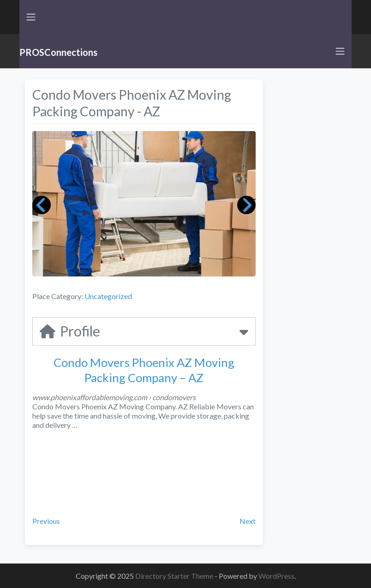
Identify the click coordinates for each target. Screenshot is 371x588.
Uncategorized (108, 296)
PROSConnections (58, 52)
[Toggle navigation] (31, 17)
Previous (46, 521)
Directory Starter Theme (175, 576)
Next (248, 521)
